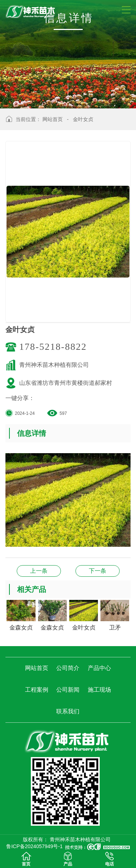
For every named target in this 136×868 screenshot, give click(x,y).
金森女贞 (98, 571)
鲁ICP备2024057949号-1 (34, 846)
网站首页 (53, 119)
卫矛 (39, 571)
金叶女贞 (83, 119)
